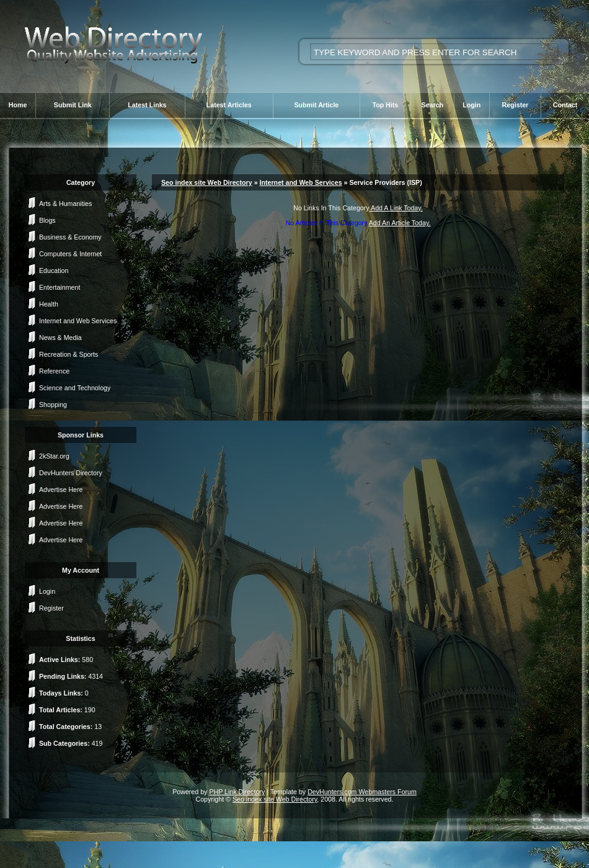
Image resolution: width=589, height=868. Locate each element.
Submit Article (316, 105)
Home (18, 105)
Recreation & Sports (69, 354)
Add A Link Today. (396, 208)
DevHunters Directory (71, 473)
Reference (54, 371)
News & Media (60, 338)
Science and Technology (75, 388)
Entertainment (60, 287)
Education (54, 271)
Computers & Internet (70, 254)
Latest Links (147, 105)
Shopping (53, 405)
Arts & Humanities (65, 204)
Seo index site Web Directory (207, 182)
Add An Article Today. (400, 223)
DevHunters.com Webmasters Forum (362, 792)
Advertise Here (61, 490)
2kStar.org (54, 456)
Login (472, 105)
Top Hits (385, 105)
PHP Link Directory (237, 792)
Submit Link (73, 105)
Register (516, 105)
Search (432, 105)
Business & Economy (70, 237)
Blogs (47, 220)
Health (49, 304)
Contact (565, 105)
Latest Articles (229, 105)
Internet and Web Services (78, 321)
